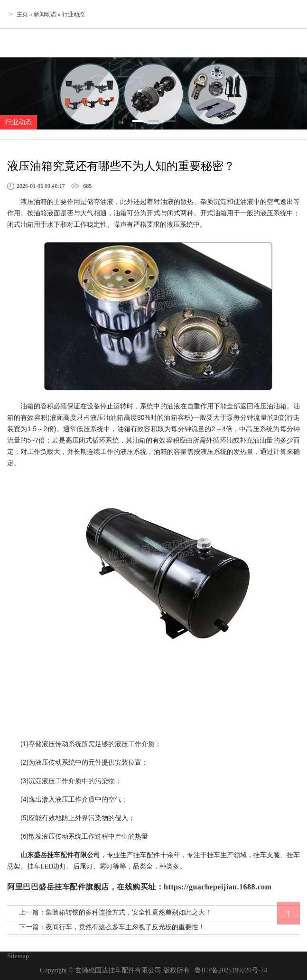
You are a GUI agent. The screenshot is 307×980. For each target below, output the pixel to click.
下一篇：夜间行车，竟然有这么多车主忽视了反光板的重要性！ (112, 927)
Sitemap (18, 956)
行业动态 (74, 14)
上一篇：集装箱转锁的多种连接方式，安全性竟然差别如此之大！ (115, 912)
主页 (22, 14)
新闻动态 (45, 14)
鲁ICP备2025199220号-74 (231, 970)
